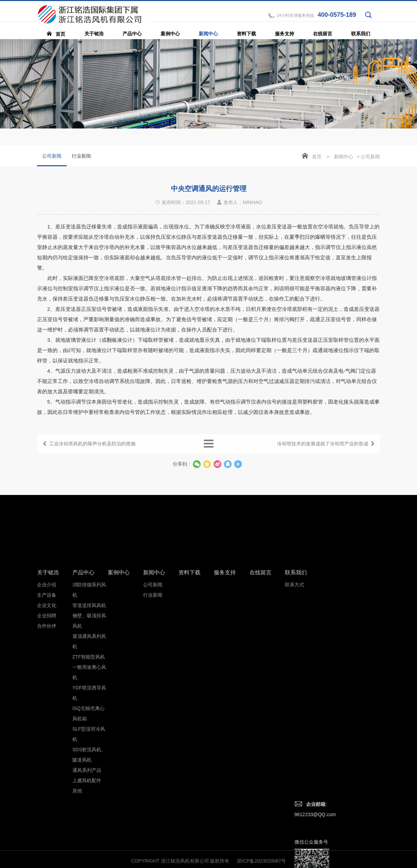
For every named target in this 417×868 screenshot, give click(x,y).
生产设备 (47, 724)
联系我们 (296, 702)
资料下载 (189, 702)
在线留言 (260, 702)
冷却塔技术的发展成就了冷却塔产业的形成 (323, 451)
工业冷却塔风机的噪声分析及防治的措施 (92, 451)
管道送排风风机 (89, 735)
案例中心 (119, 702)
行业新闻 (81, 156)
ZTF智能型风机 (89, 786)
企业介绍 (47, 714)
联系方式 (294, 714)
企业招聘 (47, 745)
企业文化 (47, 735)
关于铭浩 (48, 702)
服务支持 (225, 702)
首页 (317, 157)
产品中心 (83, 702)
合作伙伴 (47, 755)
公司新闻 (52, 160)
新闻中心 (344, 157)
